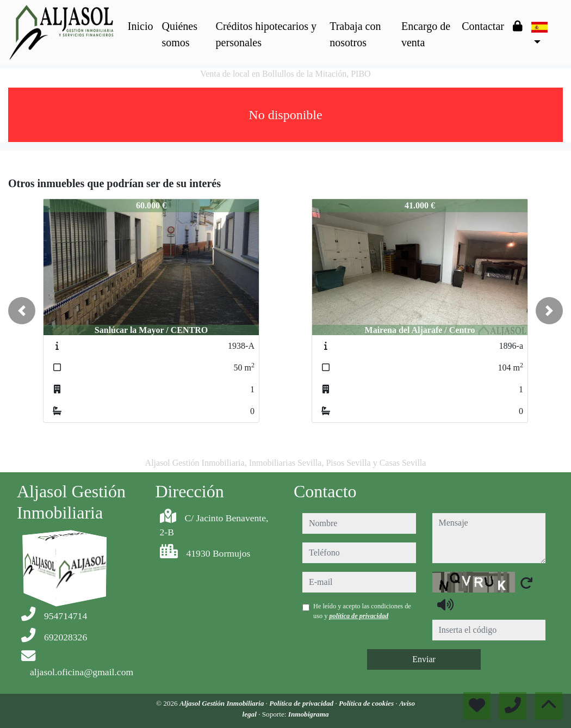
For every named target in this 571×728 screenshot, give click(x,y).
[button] (22, 311)
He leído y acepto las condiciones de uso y (362, 611)
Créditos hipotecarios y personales (266, 34)
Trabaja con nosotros (355, 34)
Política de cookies (367, 703)
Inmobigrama (309, 714)
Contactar (483, 26)
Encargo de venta (426, 34)
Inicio (141, 26)
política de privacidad (359, 616)
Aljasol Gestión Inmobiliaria (223, 703)
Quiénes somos (179, 34)
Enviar (424, 659)
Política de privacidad (302, 703)
